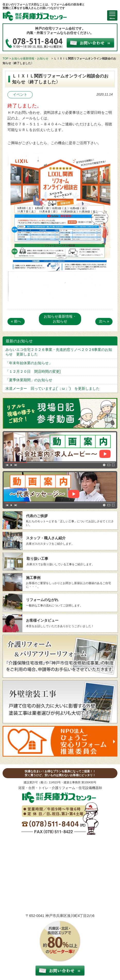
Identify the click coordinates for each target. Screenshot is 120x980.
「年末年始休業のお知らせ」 (29, 363)
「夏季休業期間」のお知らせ (29, 380)
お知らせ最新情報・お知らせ (30, 58)
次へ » (104, 321)
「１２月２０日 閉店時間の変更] (33, 371)
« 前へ (16, 321)
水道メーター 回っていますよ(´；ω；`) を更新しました (53, 388)
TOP (6, 58)
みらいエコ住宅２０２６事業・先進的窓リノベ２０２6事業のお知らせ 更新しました (59, 352)
